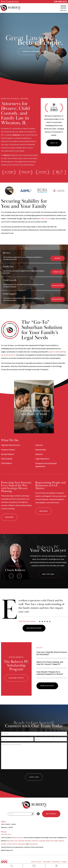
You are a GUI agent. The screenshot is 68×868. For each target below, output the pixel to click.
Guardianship (41, 450)
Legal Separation (42, 459)
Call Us (12, 866)
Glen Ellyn (21, 841)
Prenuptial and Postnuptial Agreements (46, 465)
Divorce (58, 258)
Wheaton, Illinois (17, 838)
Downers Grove (12, 844)
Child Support (58, 299)
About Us (54, 143)
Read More (9, 517)
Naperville (10, 841)
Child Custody (58, 286)
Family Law (58, 272)
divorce (7, 155)
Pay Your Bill (51, 814)
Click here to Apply (16, 678)
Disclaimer (47, 862)
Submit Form (34, 777)
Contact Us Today (34, 423)
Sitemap (64, 862)
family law (16, 135)
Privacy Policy (36, 862)
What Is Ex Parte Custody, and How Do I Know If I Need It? (50, 663)
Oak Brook (35, 841)
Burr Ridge (55, 841)
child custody (45, 219)
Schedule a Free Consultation (34, 51)
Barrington (22, 844)
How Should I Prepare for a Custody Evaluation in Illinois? (50, 673)
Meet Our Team (48, 574)
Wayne (48, 841)
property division (55, 352)
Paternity (39, 445)
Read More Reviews (34, 628)
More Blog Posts (47, 686)
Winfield (28, 841)
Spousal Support (8, 454)
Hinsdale (42, 841)
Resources (56, 862)
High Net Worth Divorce (10, 445)
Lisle (16, 841)
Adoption (39, 454)
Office (56, 866)
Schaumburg (33, 844)
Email (34, 866)
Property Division (8, 450)
